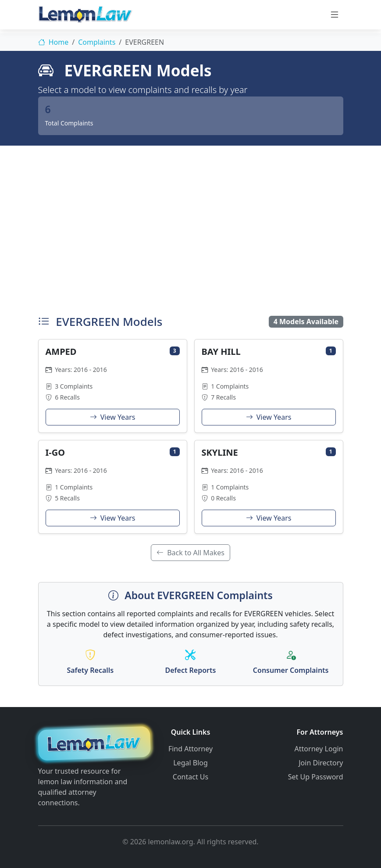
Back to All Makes (190, 553)
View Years (113, 417)
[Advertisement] (190, 228)
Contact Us (190, 777)
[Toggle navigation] (335, 14)
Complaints (97, 42)
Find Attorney (190, 749)
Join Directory (321, 763)
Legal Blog (190, 763)
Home (53, 42)
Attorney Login (319, 749)
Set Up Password (316, 777)
